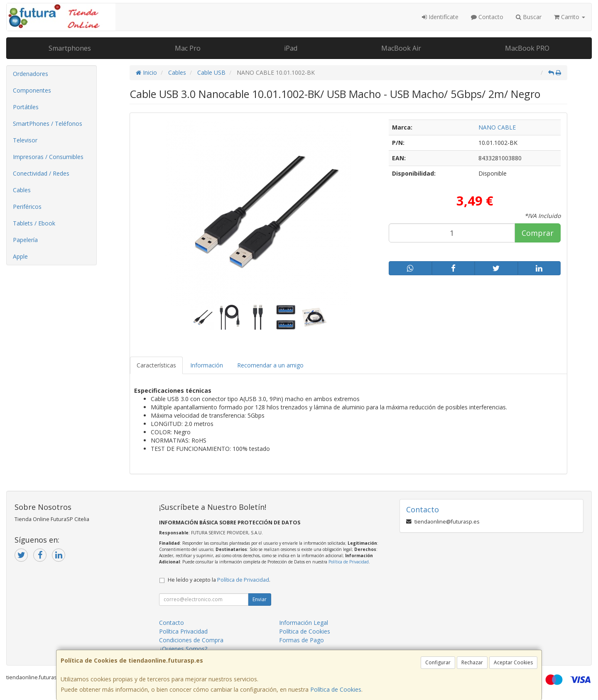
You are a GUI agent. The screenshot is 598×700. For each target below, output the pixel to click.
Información (207, 365)
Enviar (260, 599)
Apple (20, 256)
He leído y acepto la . (219, 580)
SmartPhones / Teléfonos (48, 124)
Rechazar (472, 662)
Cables (22, 190)
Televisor (25, 140)
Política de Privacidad (349, 562)
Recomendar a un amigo (270, 365)
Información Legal (304, 623)
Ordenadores (31, 74)
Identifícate (440, 17)
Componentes (32, 90)
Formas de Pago (301, 640)
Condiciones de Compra (191, 640)
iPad (291, 48)
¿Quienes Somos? (183, 649)
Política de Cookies (336, 689)
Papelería (25, 240)
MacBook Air (401, 48)
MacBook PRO (527, 48)
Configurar (438, 662)
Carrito (570, 17)
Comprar (538, 233)
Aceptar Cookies (513, 662)
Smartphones (70, 48)
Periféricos (27, 207)
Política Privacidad (183, 631)
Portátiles (26, 107)
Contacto (487, 17)
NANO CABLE (497, 127)
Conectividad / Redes (41, 173)
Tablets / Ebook (34, 223)
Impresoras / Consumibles (48, 157)
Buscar (529, 17)
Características (156, 365)
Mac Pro (188, 48)
